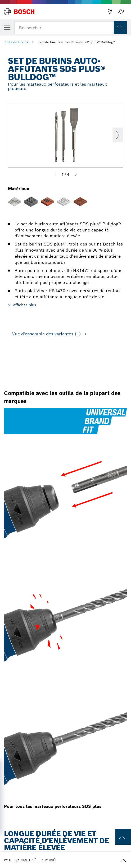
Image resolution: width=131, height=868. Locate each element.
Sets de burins (17, 42)
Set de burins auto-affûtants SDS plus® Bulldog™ (77, 42)
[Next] (76, 174)
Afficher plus (24, 305)
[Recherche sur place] (120, 28)
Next (118, 135)
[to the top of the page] (123, 837)
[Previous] (55, 174)
